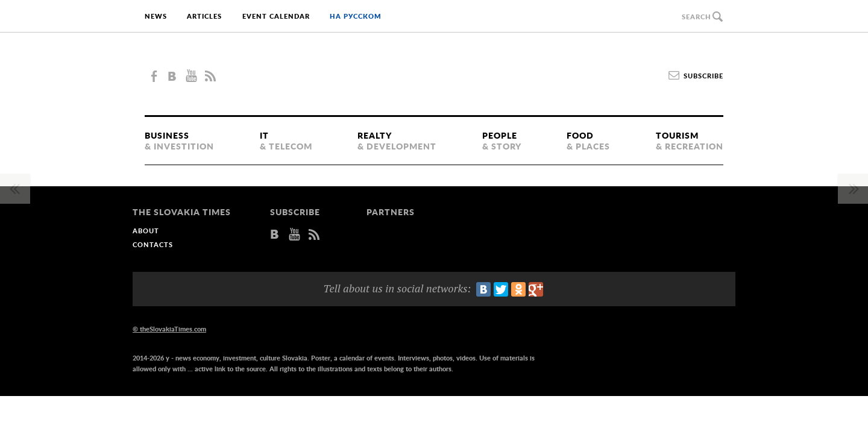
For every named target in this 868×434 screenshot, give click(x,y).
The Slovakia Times (434, 76)
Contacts (153, 245)
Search (697, 17)
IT (286, 142)
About (146, 231)
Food (588, 142)
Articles (204, 17)
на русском (356, 17)
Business (179, 142)
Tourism (690, 142)
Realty (397, 142)
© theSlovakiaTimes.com (169, 329)
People (502, 142)
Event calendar (276, 17)
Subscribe (703, 76)
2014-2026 (148, 358)
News (156, 17)
